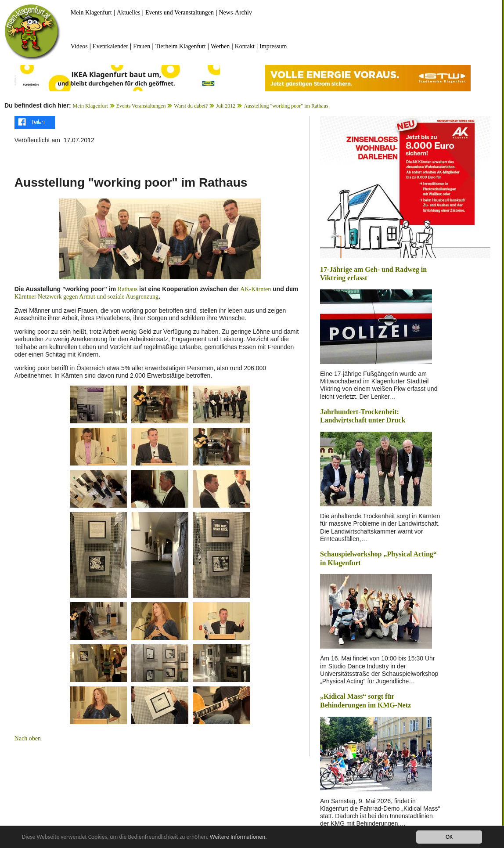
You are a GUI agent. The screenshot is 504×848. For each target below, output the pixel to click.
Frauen (142, 46)
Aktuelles (129, 13)
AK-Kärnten (256, 289)
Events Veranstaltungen (141, 106)
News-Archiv (236, 13)
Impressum (273, 46)
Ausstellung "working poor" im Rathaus (286, 106)
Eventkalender (110, 46)
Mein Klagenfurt (91, 13)
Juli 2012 (226, 106)
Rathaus (128, 289)
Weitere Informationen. (238, 837)
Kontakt (245, 46)
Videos (79, 46)
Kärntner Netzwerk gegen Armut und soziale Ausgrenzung (86, 297)
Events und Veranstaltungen (180, 13)
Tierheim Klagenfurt (181, 46)
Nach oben (28, 738)
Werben (220, 46)
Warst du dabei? (191, 106)
